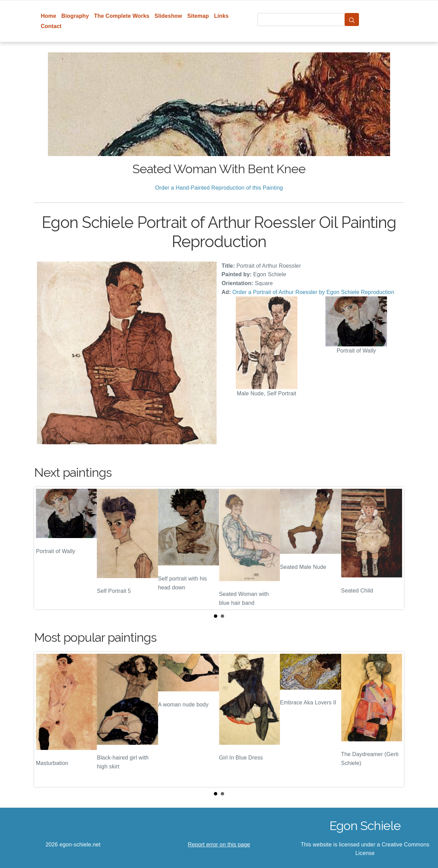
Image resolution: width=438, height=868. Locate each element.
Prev (45, 548)
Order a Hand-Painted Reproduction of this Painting (219, 188)
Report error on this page (219, 845)
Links (222, 16)
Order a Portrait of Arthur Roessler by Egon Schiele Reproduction (313, 292)
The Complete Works (122, 16)
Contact (51, 26)
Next (393, 548)
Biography (75, 16)
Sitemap (198, 16)
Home (48, 16)
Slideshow (169, 16)
